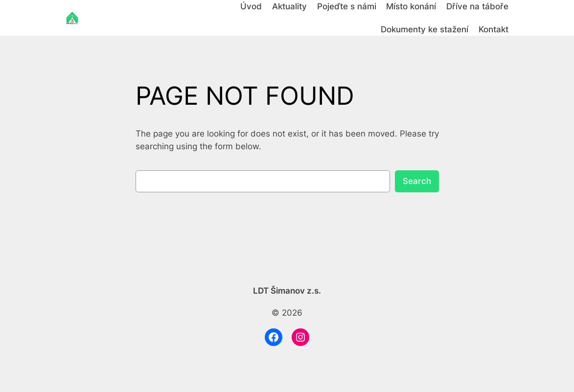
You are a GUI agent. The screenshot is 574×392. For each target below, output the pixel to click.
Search (417, 181)
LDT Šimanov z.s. (287, 291)
